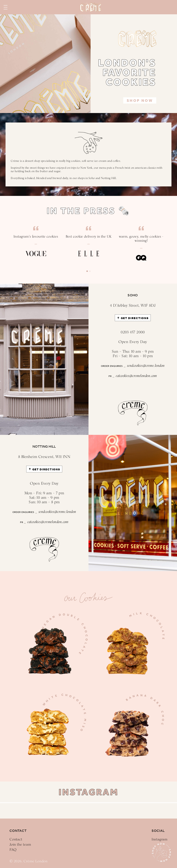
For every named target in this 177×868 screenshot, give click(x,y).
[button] (87, 271)
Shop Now (140, 101)
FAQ (13, 850)
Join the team (20, 844)
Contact (16, 839)
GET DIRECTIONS (135, 318)
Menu (6, 7)
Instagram (160, 839)
